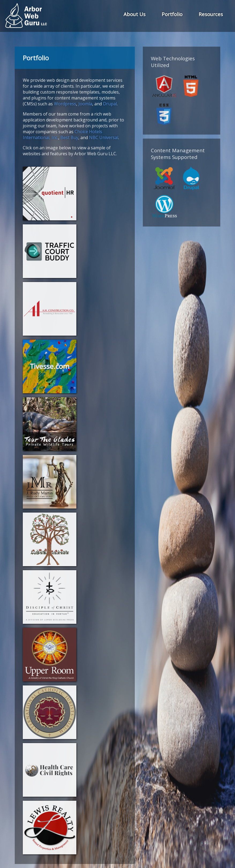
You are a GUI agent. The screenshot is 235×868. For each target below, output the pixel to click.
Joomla (85, 104)
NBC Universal (104, 138)
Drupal (110, 104)
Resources (211, 14)
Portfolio (172, 14)
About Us (135, 14)
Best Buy (69, 138)
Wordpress (65, 104)
